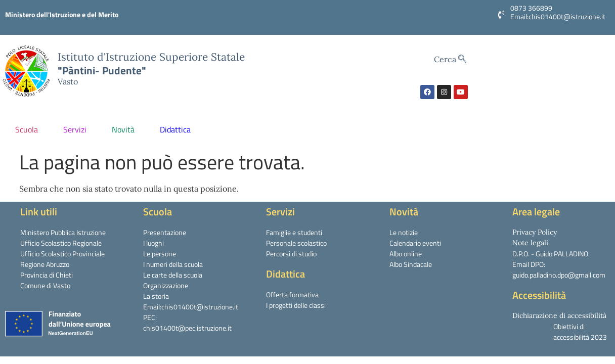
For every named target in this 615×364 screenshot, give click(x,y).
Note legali (530, 243)
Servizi (77, 129)
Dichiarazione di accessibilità (559, 315)
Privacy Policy (535, 232)
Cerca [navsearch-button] (450, 59)
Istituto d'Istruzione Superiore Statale (151, 57)
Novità (126, 129)
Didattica (178, 129)
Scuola (29, 129)
